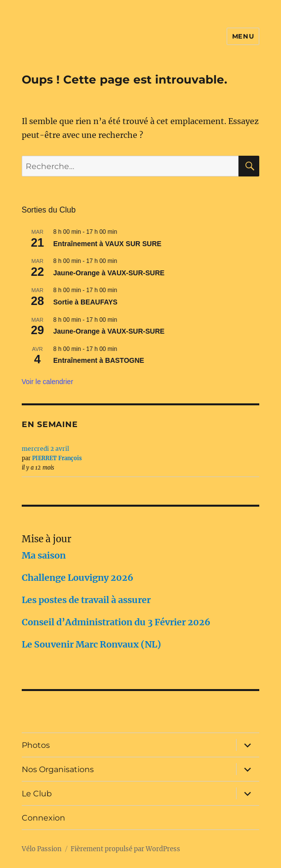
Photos (36, 745)
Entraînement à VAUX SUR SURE (107, 244)
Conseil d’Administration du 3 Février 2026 (116, 622)
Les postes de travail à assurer (86, 600)
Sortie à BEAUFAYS (85, 302)
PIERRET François (57, 458)
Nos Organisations (58, 769)
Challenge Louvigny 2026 (78, 578)
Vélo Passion (42, 849)
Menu (243, 36)
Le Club (37, 794)
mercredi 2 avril (45, 449)
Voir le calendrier (47, 382)
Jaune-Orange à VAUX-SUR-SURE (109, 273)
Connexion (43, 818)
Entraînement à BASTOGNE (99, 360)
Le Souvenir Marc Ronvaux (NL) (91, 644)
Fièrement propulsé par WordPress (125, 849)
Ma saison (44, 555)
